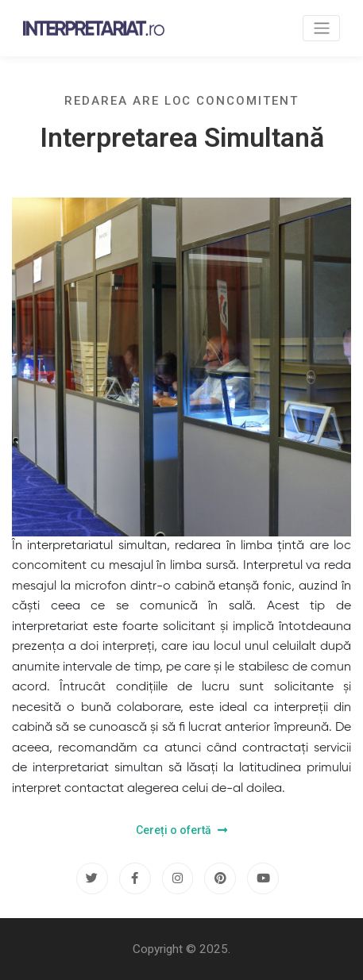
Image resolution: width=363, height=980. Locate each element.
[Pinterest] (220, 878)
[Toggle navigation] (321, 28)
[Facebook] (135, 878)
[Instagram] (178, 878)
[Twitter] (92, 878)
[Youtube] (263, 878)
